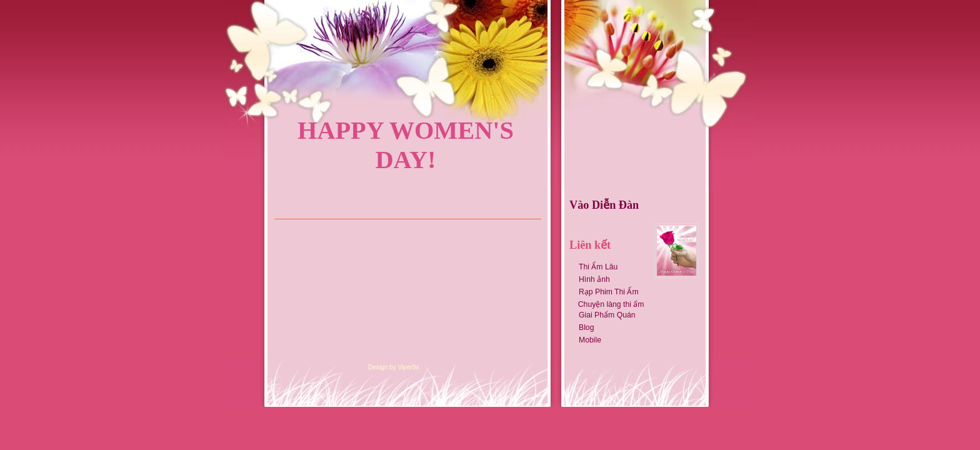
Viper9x (409, 367)
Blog (586, 327)
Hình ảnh (594, 279)
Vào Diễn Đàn (604, 205)
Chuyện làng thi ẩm (609, 304)
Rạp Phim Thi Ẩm (609, 292)
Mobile (590, 340)
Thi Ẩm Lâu (598, 267)
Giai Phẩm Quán (607, 315)
